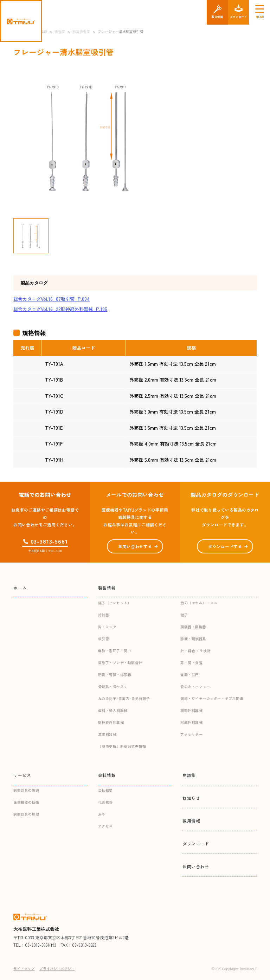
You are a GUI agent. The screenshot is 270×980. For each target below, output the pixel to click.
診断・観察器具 (193, 639)
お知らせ (191, 798)
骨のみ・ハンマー (195, 686)
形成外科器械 (191, 722)
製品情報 (107, 588)
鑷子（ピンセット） (115, 603)
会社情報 (107, 775)
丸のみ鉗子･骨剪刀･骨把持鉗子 (124, 698)
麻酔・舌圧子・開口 (115, 651)
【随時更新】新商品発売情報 (122, 746)
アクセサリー (191, 734)
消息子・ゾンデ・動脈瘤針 (120, 663)
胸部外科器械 (191, 710)
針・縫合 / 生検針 (195, 651)
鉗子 (184, 615)
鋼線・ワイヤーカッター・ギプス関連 (212, 698)
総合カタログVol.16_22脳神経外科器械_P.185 (60, 309)
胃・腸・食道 (191, 663)
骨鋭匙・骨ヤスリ (113, 686)
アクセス (105, 826)
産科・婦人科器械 (113, 710)
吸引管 (104, 639)
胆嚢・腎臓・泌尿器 (115, 674)
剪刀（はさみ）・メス (199, 603)
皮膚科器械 (107, 734)
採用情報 (191, 821)
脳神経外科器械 (111, 722)
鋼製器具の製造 (26, 790)
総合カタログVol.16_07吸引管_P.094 (52, 299)
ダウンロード (196, 843)
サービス (22, 775)
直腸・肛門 (190, 674)
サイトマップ (24, 969)
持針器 (104, 615)
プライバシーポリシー (57, 969)
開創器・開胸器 (193, 627)
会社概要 (105, 790)
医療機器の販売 (26, 802)
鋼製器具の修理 (26, 814)
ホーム (20, 588)
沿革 (102, 814)
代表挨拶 (105, 802)
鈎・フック (107, 627)
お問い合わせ (196, 866)
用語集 (189, 775)
